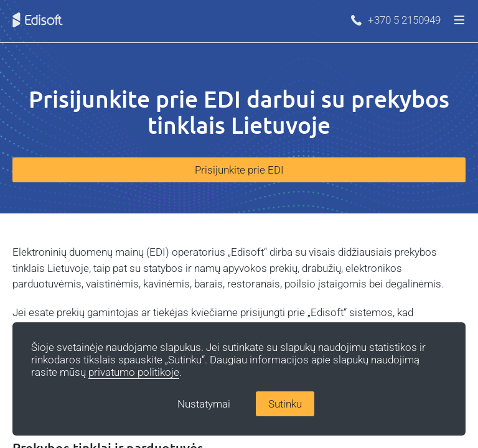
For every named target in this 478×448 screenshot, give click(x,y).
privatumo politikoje (134, 372)
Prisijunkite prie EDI (239, 170)
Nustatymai (204, 404)
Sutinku (285, 404)
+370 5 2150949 (396, 20)
